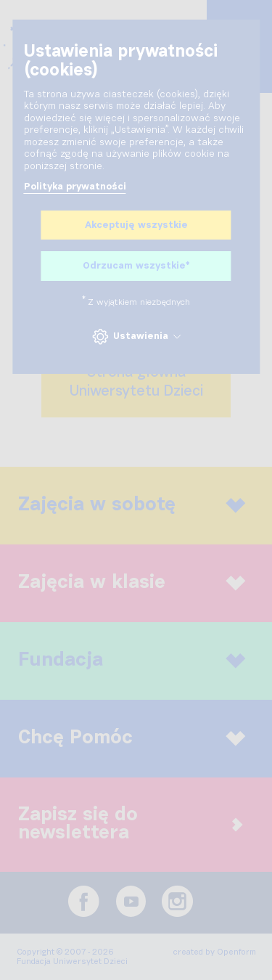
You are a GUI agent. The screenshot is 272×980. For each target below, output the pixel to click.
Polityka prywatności (75, 187)
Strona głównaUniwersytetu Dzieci (136, 382)
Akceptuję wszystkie (136, 225)
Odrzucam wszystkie (136, 266)
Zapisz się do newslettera (131, 824)
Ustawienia (136, 336)
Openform (236, 952)
